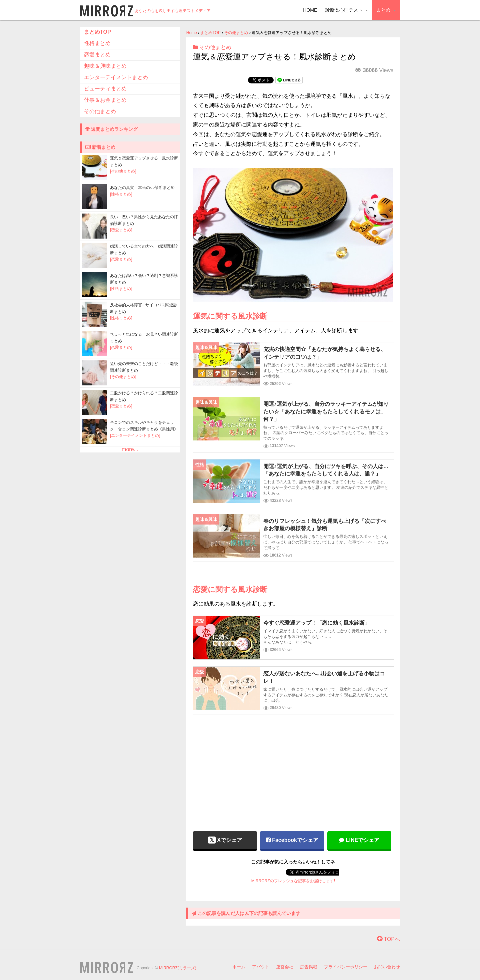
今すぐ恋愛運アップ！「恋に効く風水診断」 (317, 623)
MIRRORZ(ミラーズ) (178, 968)
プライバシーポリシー (346, 967)
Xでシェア (225, 840)
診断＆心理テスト (347, 10)
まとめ (386, 10)
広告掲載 (309, 967)
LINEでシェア (359, 840)
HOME (310, 10)
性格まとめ (97, 43)
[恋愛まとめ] (121, 230)
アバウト (261, 967)
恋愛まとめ (97, 55)
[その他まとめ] (123, 171)
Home (192, 33)
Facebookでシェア (292, 840)
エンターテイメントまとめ (116, 77)
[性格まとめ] (121, 194)
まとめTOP (210, 33)
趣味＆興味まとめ (105, 66)
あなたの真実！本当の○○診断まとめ (142, 188)
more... (130, 449)
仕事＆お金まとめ (105, 100)
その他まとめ (236, 33)
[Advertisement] (293, 768)
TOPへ (388, 939)
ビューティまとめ (105, 89)
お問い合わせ (387, 967)
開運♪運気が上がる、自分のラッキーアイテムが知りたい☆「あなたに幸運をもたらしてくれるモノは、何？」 (326, 411)
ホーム (239, 967)
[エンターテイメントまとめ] (135, 435)
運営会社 (285, 967)
